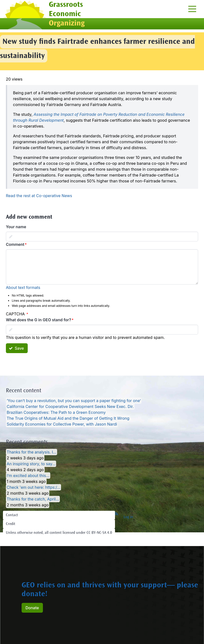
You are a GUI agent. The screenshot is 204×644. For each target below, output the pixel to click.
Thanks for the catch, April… (33, 499)
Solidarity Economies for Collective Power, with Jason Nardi (62, 424)
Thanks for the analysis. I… (31, 452)
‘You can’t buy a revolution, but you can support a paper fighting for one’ (74, 401)
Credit (11, 524)
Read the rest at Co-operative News (39, 196)
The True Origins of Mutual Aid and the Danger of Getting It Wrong (68, 418)
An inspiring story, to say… (31, 464)
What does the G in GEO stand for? (38, 320)
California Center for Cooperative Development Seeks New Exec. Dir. (70, 406)
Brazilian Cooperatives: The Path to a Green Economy (56, 412)
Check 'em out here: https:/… (33, 487)
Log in (128, 517)
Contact (12, 515)
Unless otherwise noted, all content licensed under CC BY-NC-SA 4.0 (59, 533)
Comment (15, 244)
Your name (16, 227)
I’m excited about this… (28, 476)
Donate (32, 608)
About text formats (23, 287)
